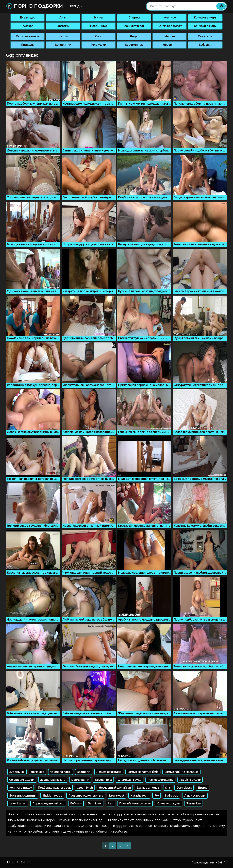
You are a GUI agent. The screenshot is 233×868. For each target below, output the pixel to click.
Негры (63, 36)
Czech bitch (85, 788)
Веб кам (76, 804)
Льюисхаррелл (195, 796)
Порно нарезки (19, 862)
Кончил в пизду (21, 788)
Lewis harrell (18, 804)
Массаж (170, 36)
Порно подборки (35, 6)
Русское (28, 26)
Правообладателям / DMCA (208, 863)
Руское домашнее (160, 780)
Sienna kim (194, 804)
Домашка (37, 772)
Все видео (28, 18)
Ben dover (95, 804)
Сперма (134, 18)
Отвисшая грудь (130, 780)
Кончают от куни (168, 804)
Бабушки (205, 45)
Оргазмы (63, 26)
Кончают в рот (134, 26)
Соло (99, 36)
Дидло (203, 788)
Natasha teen (139, 796)
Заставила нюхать (53, 780)
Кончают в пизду (170, 26)
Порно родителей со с (48, 804)
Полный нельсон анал (135, 804)
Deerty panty (80, 780)
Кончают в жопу (205, 26)
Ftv (157, 796)
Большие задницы (23, 796)
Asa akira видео (190, 780)
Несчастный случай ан (115, 788)
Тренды (76, 6)
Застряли (84, 772)
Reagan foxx (103, 780)
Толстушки (98, 45)
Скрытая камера (28, 36)
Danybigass (184, 788)
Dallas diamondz (148, 788)
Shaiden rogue (52, 796)
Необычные (98, 26)
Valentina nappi (61, 772)
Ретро (134, 36)
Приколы (28, 45)
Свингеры (205, 36)
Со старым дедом (22, 780)
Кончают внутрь (205, 18)
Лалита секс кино (109, 772)
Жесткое (170, 18)
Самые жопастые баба (143, 772)
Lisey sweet (117, 796)
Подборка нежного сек (54, 788)
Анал (63, 18)
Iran (111, 804)
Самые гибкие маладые (181, 772)
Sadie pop (171, 796)
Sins (168, 788)
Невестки (170, 45)
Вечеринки (63, 45)
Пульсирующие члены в (86, 796)
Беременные (134, 45)
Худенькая (17, 772)
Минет (99, 18)
